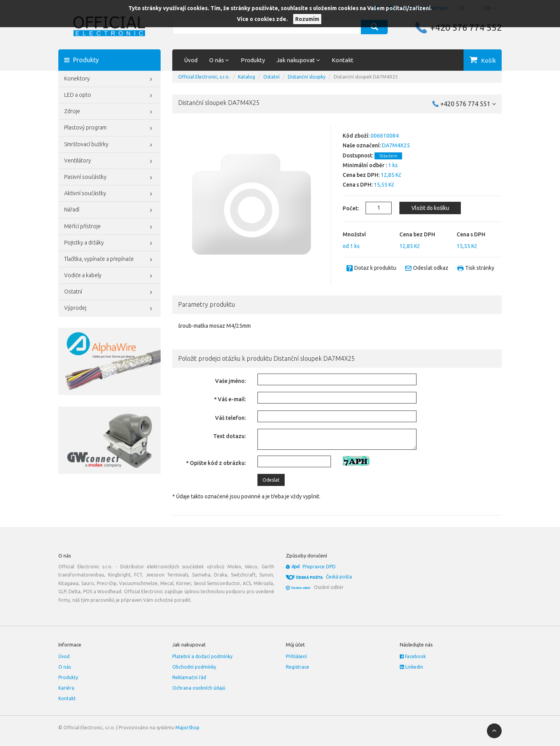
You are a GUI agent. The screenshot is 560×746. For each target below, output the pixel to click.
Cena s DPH (471, 234)
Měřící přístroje (109, 227)
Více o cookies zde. (262, 19)
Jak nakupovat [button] (298, 60)
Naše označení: (362, 145)
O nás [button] (219, 60)
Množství (354, 234)
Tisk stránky (480, 268)
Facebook (413, 656)
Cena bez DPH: (361, 175)
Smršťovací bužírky (109, 145)
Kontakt (343, 60)
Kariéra (66, 688)
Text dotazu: (229, 436)
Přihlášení (296, 656)
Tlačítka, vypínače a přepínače (109, 260)
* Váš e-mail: (230, 399)
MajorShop (187, 728)
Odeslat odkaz (431, 268)
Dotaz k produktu (375, 268)
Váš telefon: (230, 418)
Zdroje (109, 112)
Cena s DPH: (358, 185)
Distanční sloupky (307, 77)
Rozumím (307, 19)
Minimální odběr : (365, 165)
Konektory (109, 79)
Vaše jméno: (230, 381)
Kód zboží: (356, 136)
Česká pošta (339, 577)
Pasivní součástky (109, 178)
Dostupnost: (358, 155)
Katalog (247, 77)
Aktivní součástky (109, 194)
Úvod (191, 60)
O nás (65, 667)
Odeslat (271, 480)
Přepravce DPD (319, 567)
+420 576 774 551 (468, 104)
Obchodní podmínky (194, 667)
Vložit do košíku (430, 208)
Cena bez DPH (417, 234)
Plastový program (109, 128)
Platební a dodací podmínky (202, 656)
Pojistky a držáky (109, 243)
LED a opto (109, 96)
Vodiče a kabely (109, 276)
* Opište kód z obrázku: (216, 463)
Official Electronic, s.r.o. (204, 77)
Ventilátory (109, 161)
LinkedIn (411, 667)
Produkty (253, 60)
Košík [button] (488, 60)
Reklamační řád (189, 677)
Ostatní (109, 292)
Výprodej (109, 309)
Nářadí (109, 210)
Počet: (346, 208)
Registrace (297, 667)
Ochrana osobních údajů (199, 688)
